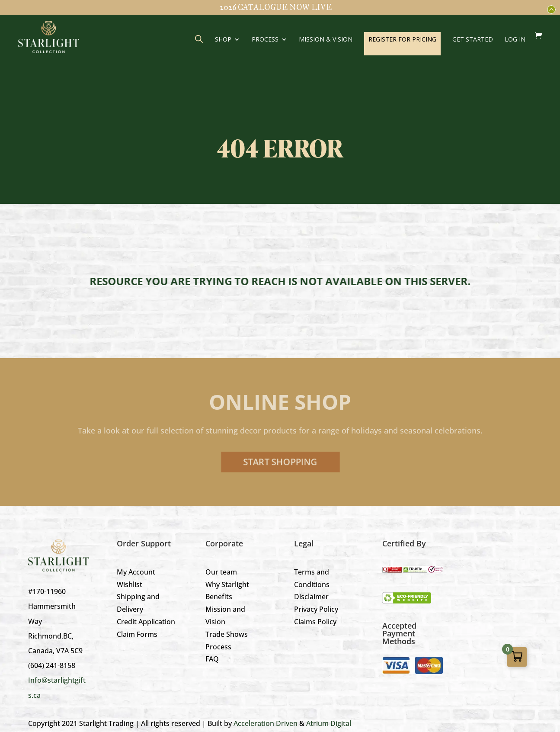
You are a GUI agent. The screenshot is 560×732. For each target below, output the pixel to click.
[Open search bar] (199, 39)
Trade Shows (227, 634)
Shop (223, 40)
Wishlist (130, 584)
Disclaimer (311, 597)
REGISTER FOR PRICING (402, 39)
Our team (221, 572)
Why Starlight (227, 584)
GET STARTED (473, 40)
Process (265, 40)
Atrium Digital (329, 723)
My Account (136, 572)
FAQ (212, 659)
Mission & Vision (326, 40)
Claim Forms (137, 634)
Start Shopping (280, 462)
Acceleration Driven (266, 723)
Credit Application (146, 622)
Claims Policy (315, 622)
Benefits (219, 597)
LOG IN (515, 40)
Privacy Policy (316, 609)
